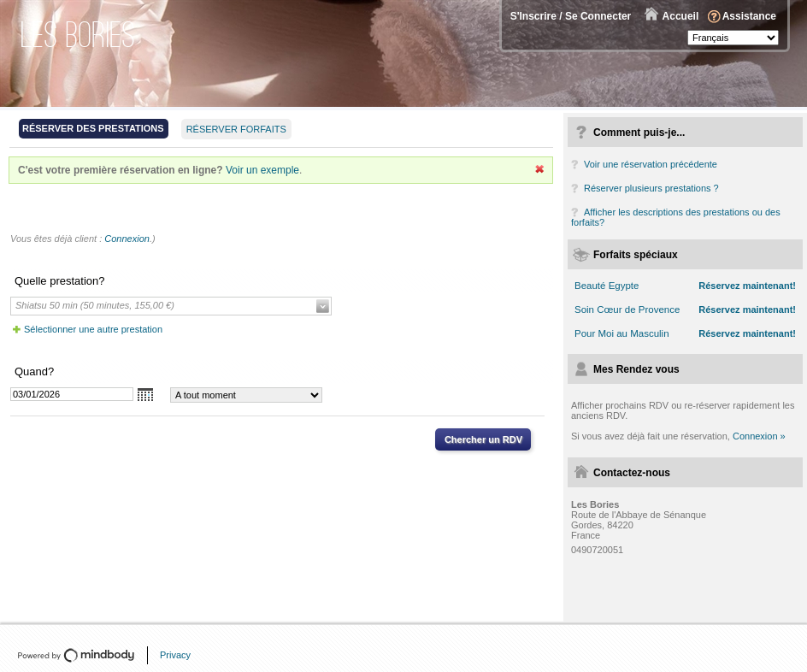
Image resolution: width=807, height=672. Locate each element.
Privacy (175, 655)
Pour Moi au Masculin (622, 333)
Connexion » (759, 436)
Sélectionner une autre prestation (93, 329)
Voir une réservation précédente (651, 164)
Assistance (749, 16)
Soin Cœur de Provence (627, 309)
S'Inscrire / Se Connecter (571, 16)
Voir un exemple (262, 170)
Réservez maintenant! (747, 286)
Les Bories (79, 35)
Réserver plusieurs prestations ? (651, 188)
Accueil (681, 16)
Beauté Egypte (607, 286)
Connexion (127, 239)
